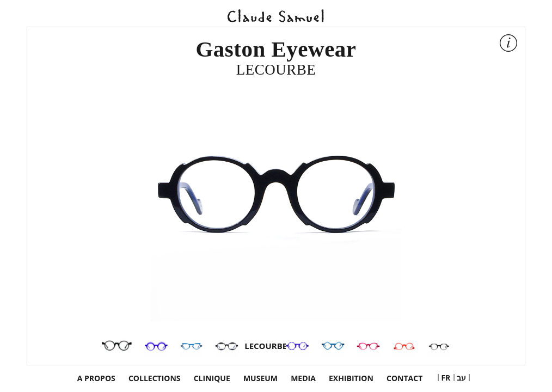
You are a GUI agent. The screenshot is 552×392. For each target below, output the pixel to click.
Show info (510, 44)
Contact (404, 378)
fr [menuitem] (446, 378)
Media (303, 378)
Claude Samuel (276, 14)
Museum (260, 378)
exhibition (351, 378)
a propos (96, 378)
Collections (155, 378)
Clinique (212, 378)
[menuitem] (446, 378)
